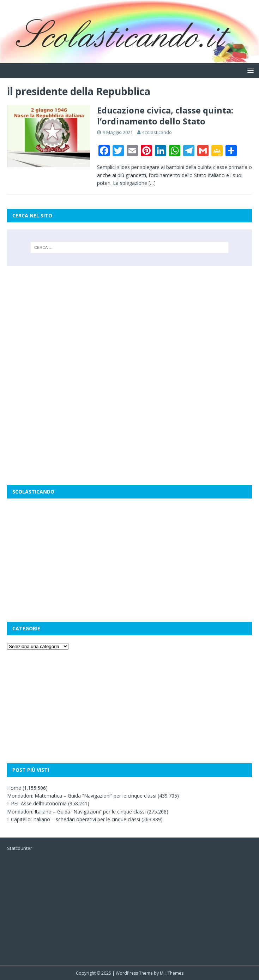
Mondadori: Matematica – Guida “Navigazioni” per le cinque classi (82, 796)
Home (14, 788)
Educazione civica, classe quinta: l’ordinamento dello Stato (165, 116)
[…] (152, 183)
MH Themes (172, 973)
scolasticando (157, 132)
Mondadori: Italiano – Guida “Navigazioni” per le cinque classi (76, 812)
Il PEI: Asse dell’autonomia (37, 803)
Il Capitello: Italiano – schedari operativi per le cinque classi (74, 819)
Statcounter (20, 848)
